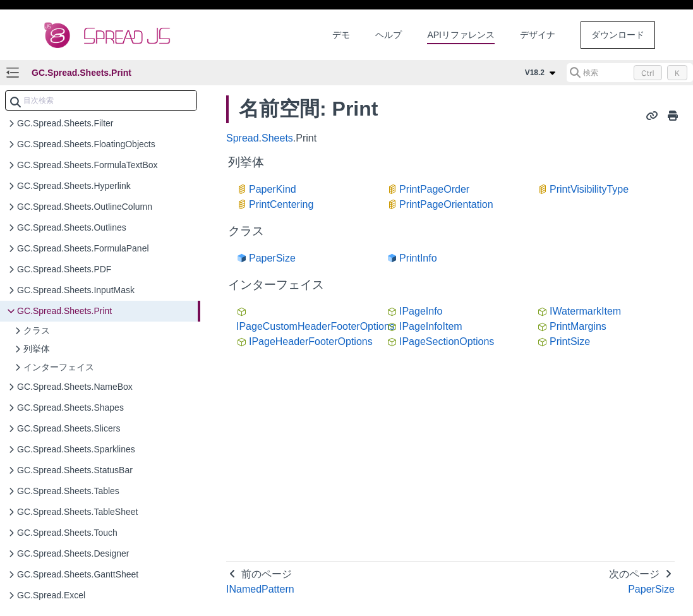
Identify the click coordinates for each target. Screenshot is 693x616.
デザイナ (538, 35)
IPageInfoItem (431, 326)
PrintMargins (578, 326)
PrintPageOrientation (446, 204)
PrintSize (570, 341)
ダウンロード (618, 35)
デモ (341, 35)
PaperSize (272, 258)
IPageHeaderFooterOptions (311, 341)
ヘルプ (389, 35)
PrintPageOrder (434, 189)
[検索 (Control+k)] (630, 73)
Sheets (277, 138)
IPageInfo (421, 311)
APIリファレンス (461, 35)
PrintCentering (281, 204)
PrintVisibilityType (589, 189)
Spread (243, 138)
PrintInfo (418, 258)
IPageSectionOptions (447, 341)
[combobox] (101, 100)
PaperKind (273, 189)
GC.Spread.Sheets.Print (81, 73)
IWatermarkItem (585, 311)
